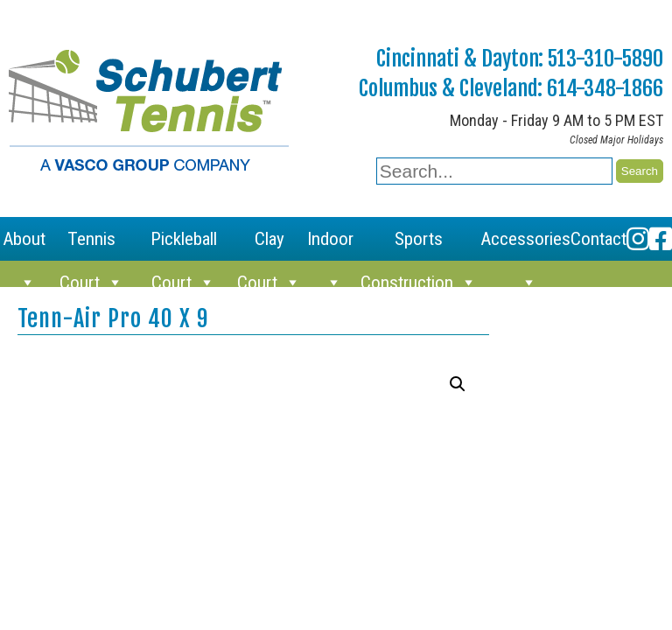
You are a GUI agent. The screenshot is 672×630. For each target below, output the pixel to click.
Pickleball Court (184, 245)
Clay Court (269, 245)
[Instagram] (638, 239)
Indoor (330, 245)
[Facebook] (661, 239)
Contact (598, 239)
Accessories (525, 245)
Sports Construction (419, 245)
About (24, 245)
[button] (458, 384)
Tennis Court (91, 245)
